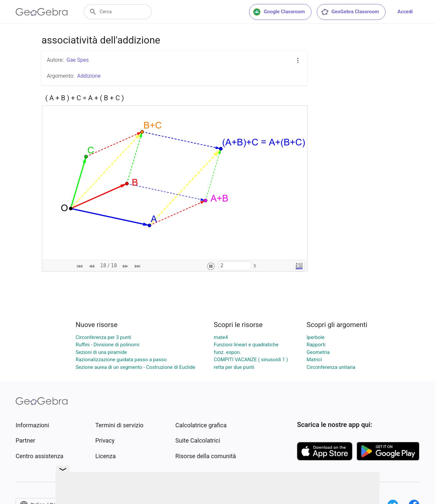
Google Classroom (279, 12)
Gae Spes (78, 60)
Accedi (405, 12)
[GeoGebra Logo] (42, 12)
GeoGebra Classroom (350, 12)
